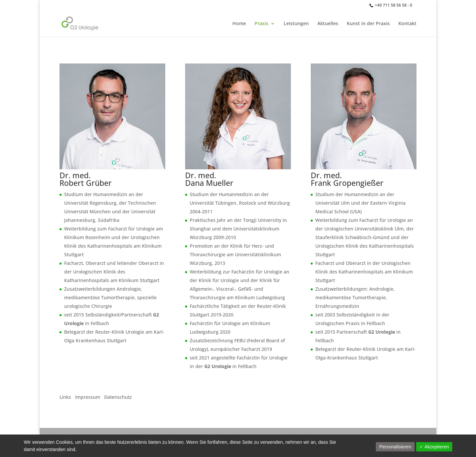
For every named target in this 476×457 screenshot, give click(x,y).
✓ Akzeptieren (434, 447)
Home (239, 24)
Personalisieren (395, 447)
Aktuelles (328, 24)
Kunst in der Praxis (368, 24)
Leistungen (296, 24)
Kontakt (407, 24)
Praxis (261, 24)
